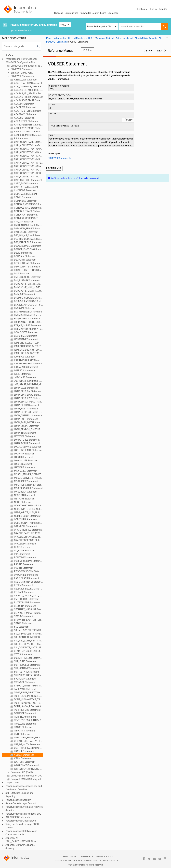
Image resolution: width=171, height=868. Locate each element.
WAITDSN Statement (24, 762)
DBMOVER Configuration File (20, 62)
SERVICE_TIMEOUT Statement (28, 613)
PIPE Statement (22, 554)
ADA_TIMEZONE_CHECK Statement (28, 87)
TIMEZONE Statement (25, 724)
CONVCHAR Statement (26, 215)
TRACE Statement (23, 727)
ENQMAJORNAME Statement (28, 315)
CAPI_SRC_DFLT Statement (28, 180)
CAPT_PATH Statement (26, 184)
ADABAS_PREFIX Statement (28, 97)
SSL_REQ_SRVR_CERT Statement (28, 644)
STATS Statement (23, 654)
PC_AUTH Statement (24, 551)
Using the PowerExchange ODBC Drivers (22, 826)
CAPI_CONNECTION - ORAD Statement (28, 166)
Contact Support (110, 860)
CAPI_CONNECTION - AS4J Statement (28, 145)
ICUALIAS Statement (24, 357)
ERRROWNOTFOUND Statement (28, 322)
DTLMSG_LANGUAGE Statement (28, 301)
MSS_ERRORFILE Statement (28, 488)
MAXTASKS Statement (25, 471)
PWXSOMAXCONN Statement (28, 571)
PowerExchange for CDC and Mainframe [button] (103, 27)
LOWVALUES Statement (26, 461)
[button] (143, 9)
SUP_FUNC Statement (25, 661)
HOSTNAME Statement (26, 339)
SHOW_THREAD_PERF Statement (28, 620)
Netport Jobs (12, 783)
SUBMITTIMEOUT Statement (28, 658)
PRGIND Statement (23, 564)
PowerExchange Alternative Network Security (24, 809)
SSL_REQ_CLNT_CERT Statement (28, 641)
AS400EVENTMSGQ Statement (28, 128)
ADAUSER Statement (24, 118)
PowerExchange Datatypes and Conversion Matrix (21, 833)
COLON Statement (23, 197)
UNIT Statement (22, 734)
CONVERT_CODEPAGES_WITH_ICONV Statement (28, 218)
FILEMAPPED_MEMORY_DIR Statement (28, 329)
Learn (103, 13)
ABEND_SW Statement (25, 80)
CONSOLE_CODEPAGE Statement (28, 204)
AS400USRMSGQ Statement (28, 135)
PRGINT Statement (23, 568)
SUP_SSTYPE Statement (26, 672)
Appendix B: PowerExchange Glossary (20, 847)
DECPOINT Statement (25, 260)
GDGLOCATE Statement (26, 332)
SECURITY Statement (25, 606)
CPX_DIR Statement (24, 222)
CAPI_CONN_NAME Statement (28, 142)
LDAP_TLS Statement (25, 433)
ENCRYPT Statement (24, 308)
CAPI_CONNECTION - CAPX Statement (28, 149)
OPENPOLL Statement (25, 526)
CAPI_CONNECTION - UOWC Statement (28, 177)
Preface (9, 55)
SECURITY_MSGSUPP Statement (28, 609)
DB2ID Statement (23, 253)
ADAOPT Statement (24, 104)
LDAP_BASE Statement (26, 388)
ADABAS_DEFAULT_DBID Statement (28, 90)
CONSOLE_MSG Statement (27, 208)
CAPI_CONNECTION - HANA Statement (28, 152)
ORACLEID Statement (25, 544)
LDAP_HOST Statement (26, 409)
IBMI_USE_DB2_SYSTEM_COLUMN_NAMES (28, 350)
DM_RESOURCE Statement (27, 277)
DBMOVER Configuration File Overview (26, 66)
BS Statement (21, 139)
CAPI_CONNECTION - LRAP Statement (28, 156)
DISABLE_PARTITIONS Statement (28, 270)
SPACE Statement (23, 623)
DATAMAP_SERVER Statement (28, 229)
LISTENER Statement (25, 436)
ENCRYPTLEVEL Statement (28, 312)
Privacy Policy (105, 857)
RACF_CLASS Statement (26, 578)
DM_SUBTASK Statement (27, 280)
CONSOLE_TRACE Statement (28, 211)
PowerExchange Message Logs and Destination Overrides (24, 788)
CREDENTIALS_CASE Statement (28, 225)
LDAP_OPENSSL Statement (28, 416)
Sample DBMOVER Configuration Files (26, 779)
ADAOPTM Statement (25, 107)
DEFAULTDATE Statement (27, 267)
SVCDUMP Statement (25, 679)
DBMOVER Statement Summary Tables (20, 70)
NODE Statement (22, 502)
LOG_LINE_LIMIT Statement (28, 450)
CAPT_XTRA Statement (26, 187)
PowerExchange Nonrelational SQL (23, 814)
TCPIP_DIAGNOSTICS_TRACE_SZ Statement (28, 703)
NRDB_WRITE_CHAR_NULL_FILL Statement (28, 509)
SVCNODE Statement (25, 682)
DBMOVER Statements (22, 76)
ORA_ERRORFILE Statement (28, 530)
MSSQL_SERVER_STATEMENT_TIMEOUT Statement (28, 478)
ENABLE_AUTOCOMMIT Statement (28, 305)
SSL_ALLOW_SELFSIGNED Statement (28, 630)
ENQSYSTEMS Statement (27, 319)
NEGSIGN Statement (24, 495)
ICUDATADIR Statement (26, 367)
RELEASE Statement (24, 592)
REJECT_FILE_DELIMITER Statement (28, 589)
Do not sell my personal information (76, 860)
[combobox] (140, 26)
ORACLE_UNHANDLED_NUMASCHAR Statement (28, 537)
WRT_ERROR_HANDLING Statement (28, 769)
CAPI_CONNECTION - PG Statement (28, 170)
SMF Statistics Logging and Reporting (19, 795)
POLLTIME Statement (25, 558)
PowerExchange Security (18, 800)
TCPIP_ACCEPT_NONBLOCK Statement (28, 696)
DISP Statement (22, 274)
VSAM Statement (23, 758)
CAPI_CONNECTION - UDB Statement (28, 173)
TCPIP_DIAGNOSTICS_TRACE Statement (28, 699)
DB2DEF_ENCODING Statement (28, 249)
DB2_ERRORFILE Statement (28, 242)
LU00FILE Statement (24, 467)
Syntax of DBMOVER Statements (19, 73)
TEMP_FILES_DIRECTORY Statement (28, 693)
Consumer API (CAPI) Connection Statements (20, 772)
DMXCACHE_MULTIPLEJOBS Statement (28, 291)
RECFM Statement (23, 585)
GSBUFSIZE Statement (25, 336)
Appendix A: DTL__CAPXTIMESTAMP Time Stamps (21, 840)
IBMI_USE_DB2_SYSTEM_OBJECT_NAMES (28, 353)
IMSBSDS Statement (24, 371)
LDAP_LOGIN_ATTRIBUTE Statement (28, 412)
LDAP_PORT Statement (26, 419)
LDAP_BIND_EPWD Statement (28, 395)
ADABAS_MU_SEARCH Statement (28, 93)
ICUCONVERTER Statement (28, 364)
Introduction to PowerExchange (21, 59)
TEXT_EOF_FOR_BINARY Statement (28, 720)
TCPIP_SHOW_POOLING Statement (28, 706)
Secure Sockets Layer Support (21, 803)
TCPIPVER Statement (25, 713)
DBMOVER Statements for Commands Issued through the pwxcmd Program (26, 776)
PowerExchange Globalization (21, 821)
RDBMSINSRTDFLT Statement (28, 582)
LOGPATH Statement (24, 454)
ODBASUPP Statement (25, 519)
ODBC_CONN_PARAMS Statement (28, 523)
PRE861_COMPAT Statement (28, 561)
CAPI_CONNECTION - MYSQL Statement (28, 163)
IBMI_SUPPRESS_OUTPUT (27, 346)
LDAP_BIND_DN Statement (27, 391)
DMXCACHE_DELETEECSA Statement (28, 284)
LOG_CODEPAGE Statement (28, 447)
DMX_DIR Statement (24, 294)
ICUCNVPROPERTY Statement (28, 360)
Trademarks (86, 857)
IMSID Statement (22, 374)
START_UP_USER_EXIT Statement (28, 651)
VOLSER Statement (24, 755)
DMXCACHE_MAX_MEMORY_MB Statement (28, 287)
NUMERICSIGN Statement (27, 516)
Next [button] (160, 51)
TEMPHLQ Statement (25, 717)
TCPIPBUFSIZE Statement (27, 710)
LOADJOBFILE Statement (27, 443)
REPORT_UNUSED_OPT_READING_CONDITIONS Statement (28, 596)
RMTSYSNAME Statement (27, 603)
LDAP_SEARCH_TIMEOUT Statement (28, 429)
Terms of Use (69, 857)
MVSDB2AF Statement (25, 492)
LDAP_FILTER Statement (26, 405)
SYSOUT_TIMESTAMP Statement (28, 686)
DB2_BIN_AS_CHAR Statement (28, 235)
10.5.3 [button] (65, 25)
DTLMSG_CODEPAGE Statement (28, 298)
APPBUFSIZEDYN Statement (28, 125)
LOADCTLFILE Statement (26, 440)
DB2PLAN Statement (24, 256)
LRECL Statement (23, 464)
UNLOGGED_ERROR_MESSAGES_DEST (28, 738)
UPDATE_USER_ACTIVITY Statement (28, 741)
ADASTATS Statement (25, 114)
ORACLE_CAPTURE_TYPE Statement (28, 533)
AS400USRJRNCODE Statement (28, 132)
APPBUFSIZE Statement (26, 121)
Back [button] (149, 51)
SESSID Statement (23, 616)
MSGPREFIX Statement (26, 481)
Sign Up (163, 9)
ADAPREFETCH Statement (27, 111)
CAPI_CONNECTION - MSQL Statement (28, 159)
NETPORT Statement (24, 499)
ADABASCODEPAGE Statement (28, 100)
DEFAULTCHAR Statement (27, 263)
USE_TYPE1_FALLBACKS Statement (28, 748)
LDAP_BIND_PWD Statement (28, 398)
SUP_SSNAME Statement (27, 668)
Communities (71, 13)
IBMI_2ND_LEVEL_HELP (26, 343)
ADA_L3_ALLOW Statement (28, 83)
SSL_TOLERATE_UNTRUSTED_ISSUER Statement (28, 648)
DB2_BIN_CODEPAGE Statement (28, 239)
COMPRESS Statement (25, 201)
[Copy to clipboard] (128, 120)
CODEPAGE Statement (25, 194)
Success (59, 13)
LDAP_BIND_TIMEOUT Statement (28, 402)
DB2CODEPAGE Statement (27, 246)
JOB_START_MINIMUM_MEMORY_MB (28, 384)
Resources (113, 13)
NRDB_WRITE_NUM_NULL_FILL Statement (28, 512)
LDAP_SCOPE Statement (26, 426)
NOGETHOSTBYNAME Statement (28, 506)
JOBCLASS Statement (25, 377)
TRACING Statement (24, 731)
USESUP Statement (24, 751)
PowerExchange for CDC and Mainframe (33, 25)
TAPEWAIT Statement (25, 689)
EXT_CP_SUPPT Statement (27, 325)
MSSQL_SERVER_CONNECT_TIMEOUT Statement (28, 474)
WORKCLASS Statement (26, 765)
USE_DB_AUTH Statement (27, 744)
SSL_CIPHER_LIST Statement (28, 634)
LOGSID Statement (23, 457)
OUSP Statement (22, 547)
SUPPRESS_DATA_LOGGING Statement (28, 675)
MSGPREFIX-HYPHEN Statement (28, 485)
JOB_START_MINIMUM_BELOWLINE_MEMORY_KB (28, 381)
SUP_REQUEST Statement (27, 665)
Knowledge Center (89, 13)
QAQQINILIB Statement (26, 575)
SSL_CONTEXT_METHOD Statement (28, 637)
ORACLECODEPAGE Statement (28, 540)
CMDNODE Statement (25, 190)
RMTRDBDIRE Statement (26, 599)
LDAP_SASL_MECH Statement (28, 422)
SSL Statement (21, 627)
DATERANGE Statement (26, 232)
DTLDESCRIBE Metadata (18, 817)
